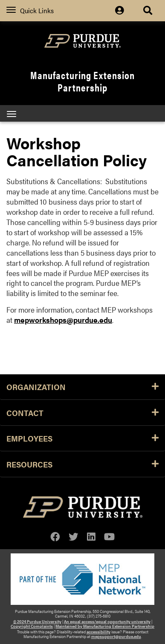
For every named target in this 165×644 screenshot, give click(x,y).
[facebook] (55, 537)
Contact (82, 413)
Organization (82, 387)
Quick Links (30, 10)
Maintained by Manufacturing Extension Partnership (105, 626)
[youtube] (109, 537)
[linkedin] (91, 537)
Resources (82, 464)
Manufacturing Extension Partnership (82, 81)
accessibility (98, 632)
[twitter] (74, 537)
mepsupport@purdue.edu (116, 636)
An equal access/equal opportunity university (107, 621)
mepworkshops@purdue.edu (63, 320)
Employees (82, 438)
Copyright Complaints (32, 626)
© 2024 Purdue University (37, 621)
